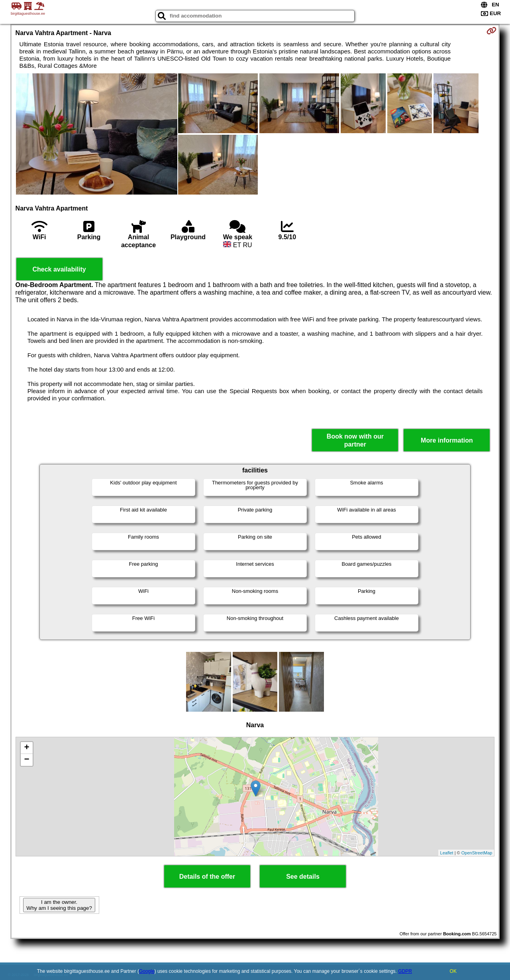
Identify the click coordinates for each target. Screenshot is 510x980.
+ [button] (26, 748)
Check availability (59, 269)
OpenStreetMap (477, 853)
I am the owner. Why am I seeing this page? (59, 905)
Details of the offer (207, 877)
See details (303, 877)
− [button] (26, 760)
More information (447, 440)
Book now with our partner (355, 440)
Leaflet (447, 853)
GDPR (405, 971)
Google (147, 971)
